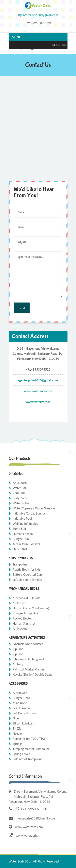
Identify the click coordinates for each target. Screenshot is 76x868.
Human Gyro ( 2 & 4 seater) (31, 608)
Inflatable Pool (22, 518)
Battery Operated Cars (28, 574)
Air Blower (20, 693)
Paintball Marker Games (29, 669)
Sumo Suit (19, 529)
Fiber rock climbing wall (28, 659)
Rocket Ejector (22, 618)
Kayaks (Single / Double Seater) (34, 674)
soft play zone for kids (27, 580)
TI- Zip (17, 728)
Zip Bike (18, 654)
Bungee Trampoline (26, 613)
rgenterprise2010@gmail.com (35, 818)
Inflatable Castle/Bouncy (29, 513)
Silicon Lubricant (24, 723)
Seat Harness (21, 708)
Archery (18, 664)
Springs (18, 744)
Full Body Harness (25, 713)
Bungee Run (21, 539)
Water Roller (21, 503)
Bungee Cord (21, 698)
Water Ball (20, 488)
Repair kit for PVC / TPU (29, 739)
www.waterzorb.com (38, 391)
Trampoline (20, 564)
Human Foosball (24, 534)
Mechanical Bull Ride (27, 598)
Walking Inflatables (25, 523)
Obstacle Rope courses (28, 644)
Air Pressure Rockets (26, 544)
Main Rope (20, 703)
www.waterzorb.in (38, 402)
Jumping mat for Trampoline (31, 749)
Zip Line (18, 649)
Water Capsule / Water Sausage (34, 508)
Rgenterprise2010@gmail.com (38, 15)
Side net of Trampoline (28, 759)
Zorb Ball (19, 493)
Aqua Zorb (20, 483)
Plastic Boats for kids (27, 569)
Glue (16, 718)
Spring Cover (21, 754)
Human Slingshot (24, 623)
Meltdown (20, 603)
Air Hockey (20, 628)
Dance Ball (20, 549)
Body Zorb (20, 498)
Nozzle (17, 733)
